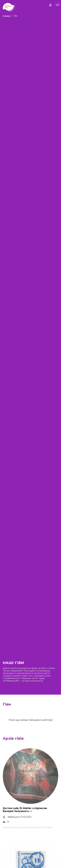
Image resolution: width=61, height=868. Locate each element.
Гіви (16, 16)
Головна (7, 16)
